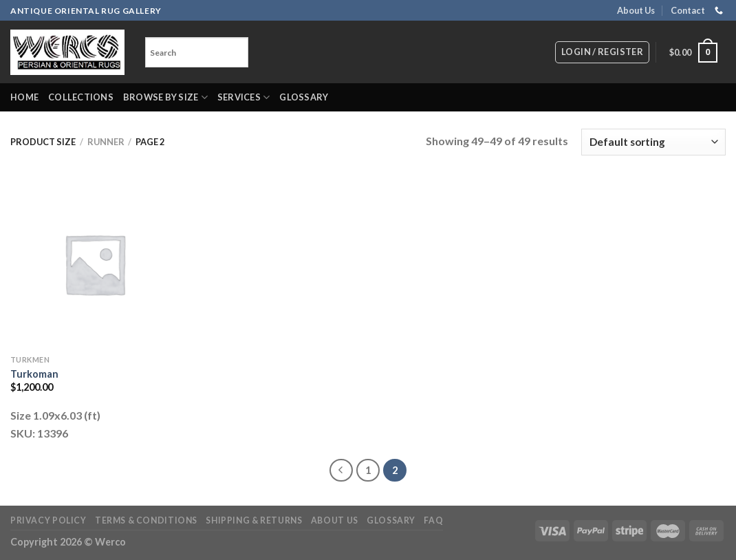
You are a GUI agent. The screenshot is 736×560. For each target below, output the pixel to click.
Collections (81, 97)
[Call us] (719, 11)
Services (244, 97)
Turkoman (34, 374)
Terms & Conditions (146, 520)
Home (24, 97)
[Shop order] (653, 142)
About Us (636, 10)
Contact (688, 10)
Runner (106, 142)
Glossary (304, 97)
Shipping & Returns (254, 520)
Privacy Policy (48, 520)
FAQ (433, 520)
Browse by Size (165, 97)
